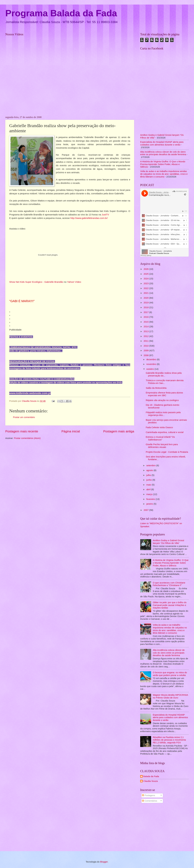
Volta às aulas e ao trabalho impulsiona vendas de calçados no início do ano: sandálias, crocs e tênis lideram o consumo (164, 174)
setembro (151, 465)
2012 (146, 336)
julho (149, 475)
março (150, 494)
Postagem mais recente (22, 431)
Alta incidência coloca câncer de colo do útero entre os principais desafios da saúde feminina (163, 153)
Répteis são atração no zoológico (162, 400)
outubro (150, 369)
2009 (146, 351)
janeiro (150, 504)
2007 (146, 510)
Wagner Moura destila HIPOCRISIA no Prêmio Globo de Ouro (170, 696)
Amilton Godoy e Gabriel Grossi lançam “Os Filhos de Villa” (168, 542)
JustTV (105, 215)
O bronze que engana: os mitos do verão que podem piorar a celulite (170, 674)
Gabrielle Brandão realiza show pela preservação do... (164, 374)
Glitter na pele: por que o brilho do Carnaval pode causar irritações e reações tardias (170, 605)
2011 (146, 341)
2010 (146, 346)
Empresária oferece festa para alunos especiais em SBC (164, 394)
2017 (146, 312)
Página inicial (71, 431)
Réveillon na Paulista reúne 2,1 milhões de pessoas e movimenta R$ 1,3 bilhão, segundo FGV (169, 740)
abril (149, 489)
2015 (146, 322)
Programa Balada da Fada (61, 13)
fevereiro (151, 499)
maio (149, 485)
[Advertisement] (164, 828)
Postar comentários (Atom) (27, 438)
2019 (146, 303)
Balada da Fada (151, 776)
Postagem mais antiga (119, 431)
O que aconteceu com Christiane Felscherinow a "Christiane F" (169, 584)
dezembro (152, 359)
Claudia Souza (151, 781)
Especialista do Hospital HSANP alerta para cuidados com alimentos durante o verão (162, 143)
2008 (146, 355)
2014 (146, 327)
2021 (146, 293)
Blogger (104, 862)
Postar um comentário (24, 417)
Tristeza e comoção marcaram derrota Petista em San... (165, 382)
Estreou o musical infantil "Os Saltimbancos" (160, 438)
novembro (152, 364)
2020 (146, 298)
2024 (146, 279)
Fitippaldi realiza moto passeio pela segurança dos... (163, 414)
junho (149, 480)
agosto (150, 470)
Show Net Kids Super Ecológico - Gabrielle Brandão (36, 282)
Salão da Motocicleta (156, 388)
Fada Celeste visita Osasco (159, 427)
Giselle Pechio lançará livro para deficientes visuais (162, 446)
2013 (146, 331)
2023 (146, 283)
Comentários (150, 801)
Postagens (149, 795)
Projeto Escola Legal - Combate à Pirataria (167, 452)
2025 (146, 274)
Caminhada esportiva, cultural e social (165, 432)
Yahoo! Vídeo (74, 282)
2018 (146, 307)
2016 (146, 317)
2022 (146, 288)
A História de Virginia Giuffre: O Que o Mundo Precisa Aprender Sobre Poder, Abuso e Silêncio (163, 164)
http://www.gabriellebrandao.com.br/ (89, 218)
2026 (146, 269)
